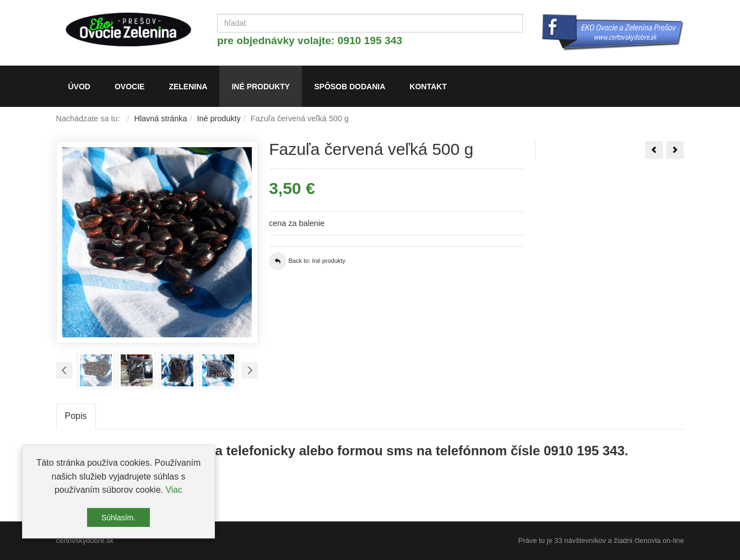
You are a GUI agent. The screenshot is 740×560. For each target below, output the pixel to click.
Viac (174, 492)
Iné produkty (219, 119)
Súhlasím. (118, 520)
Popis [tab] (76, 416)
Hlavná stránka (161, 119)
